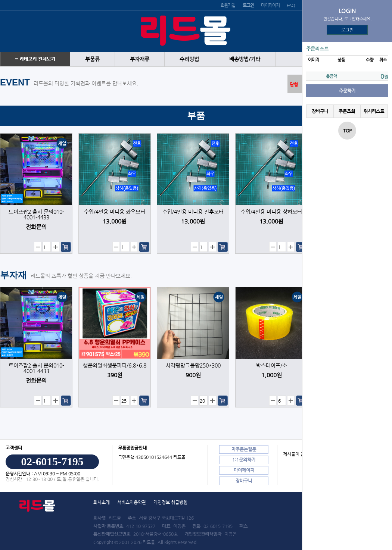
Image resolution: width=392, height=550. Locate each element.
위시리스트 (374, 111)
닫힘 (294, 84)
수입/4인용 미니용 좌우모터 (115, 212)
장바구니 (320, 111)
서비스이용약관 (132, 502)
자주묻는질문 (244, 449)
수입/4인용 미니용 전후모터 (193, 212)
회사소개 (102, 502)
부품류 (92, 59)
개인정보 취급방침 (170, 502)
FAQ (290, 5)
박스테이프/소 (272, 365)
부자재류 (140, 59)
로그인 (347, 30)
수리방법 (189, 59)
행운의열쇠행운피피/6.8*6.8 (115, 365)
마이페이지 (270, 5)
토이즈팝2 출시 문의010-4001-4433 (36, 215)
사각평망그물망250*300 (193, 365)
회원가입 (228, 5)
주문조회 (347, 111)
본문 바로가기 (0, 0)
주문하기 (347, 91)
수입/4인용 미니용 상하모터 (271, 212)
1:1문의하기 (244, 460)
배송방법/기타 (245, 59)
